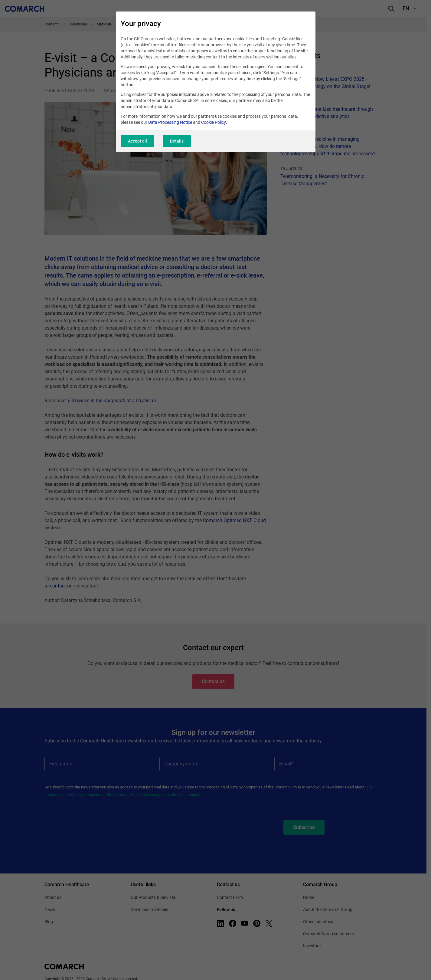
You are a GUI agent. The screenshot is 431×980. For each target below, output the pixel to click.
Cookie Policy (214, 122)
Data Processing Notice (170, 122)
